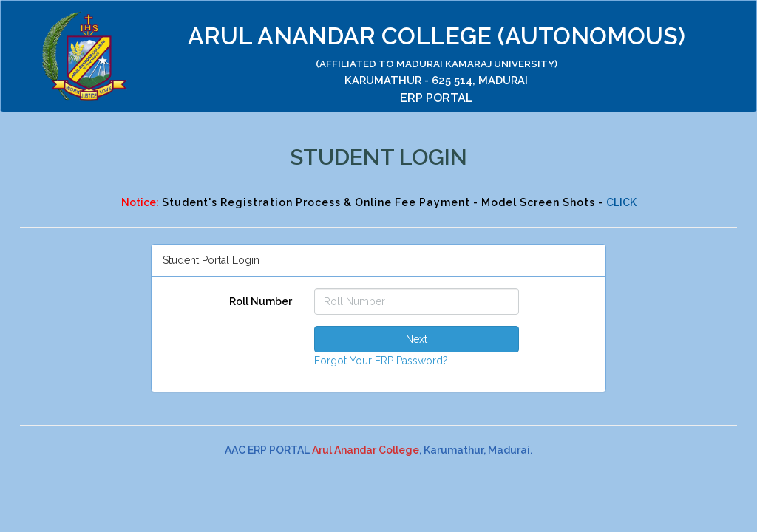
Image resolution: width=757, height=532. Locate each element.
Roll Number (261, 301)
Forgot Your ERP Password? (381, 361)
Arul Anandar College (366, 450)
